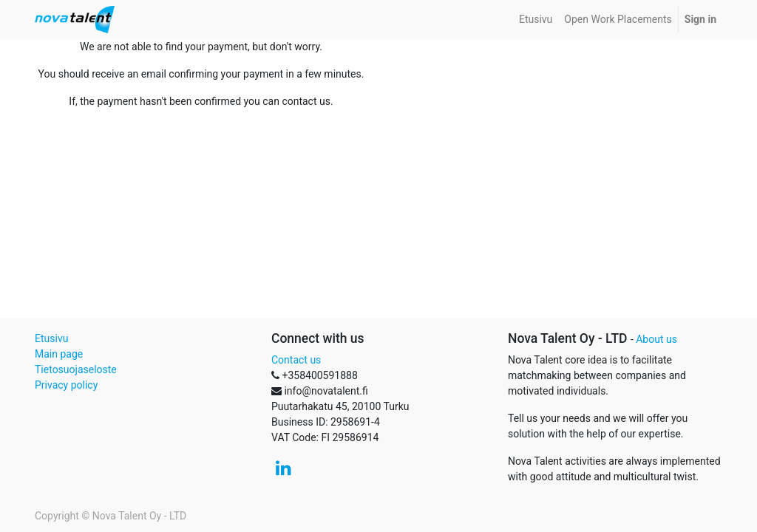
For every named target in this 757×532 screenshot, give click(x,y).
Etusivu (51, 338)
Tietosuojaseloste (76, 369)
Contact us (296, 360)
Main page (59, 354)
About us (656, 339)
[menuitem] (536, 20)
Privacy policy (66, 385)
